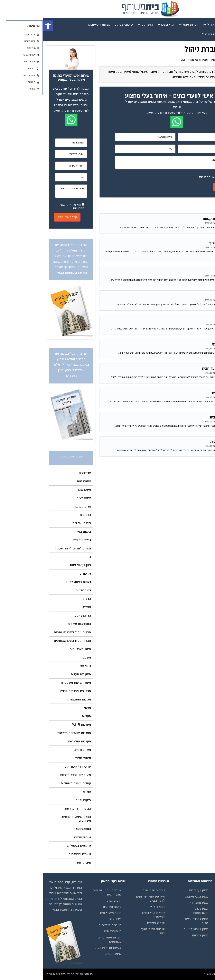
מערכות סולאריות (67, 925)
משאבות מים (70, 931)
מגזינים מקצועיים (198, 907)
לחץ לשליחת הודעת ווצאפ (121, 113)
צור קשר (203, 948)
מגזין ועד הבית (156, 890)
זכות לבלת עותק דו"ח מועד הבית (183, 369)
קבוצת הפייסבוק (198, 923)
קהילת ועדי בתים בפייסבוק (111, 915)
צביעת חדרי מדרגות (66, 948)
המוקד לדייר (114, 907)
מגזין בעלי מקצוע (154, 897)
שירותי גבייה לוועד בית (110, 931)
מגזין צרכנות (157, 935)
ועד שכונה (200, 296)
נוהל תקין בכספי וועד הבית (188, 442)
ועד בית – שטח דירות (192, 271)
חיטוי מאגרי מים (68, 913)
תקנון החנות (201, 935)
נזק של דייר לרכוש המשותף (187, 243)
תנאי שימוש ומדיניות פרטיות (195, 892)
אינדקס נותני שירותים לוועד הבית (195, 915)
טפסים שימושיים (111, 890)
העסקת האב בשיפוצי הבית (187, 417)
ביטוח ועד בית (69, 907)
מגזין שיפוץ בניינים (153, 929)
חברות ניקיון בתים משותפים (67, 939)
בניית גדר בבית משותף (191, 320)
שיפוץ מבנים (70, 954)
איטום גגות (72, 901)
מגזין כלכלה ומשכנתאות (158, 911)
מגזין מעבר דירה (155, 903)
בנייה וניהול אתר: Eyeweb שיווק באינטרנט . (185, 974)
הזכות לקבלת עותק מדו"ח (188, 393)
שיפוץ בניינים (113, 923)
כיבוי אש (73, 919)
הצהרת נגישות (199, 942)
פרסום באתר (200, 929)
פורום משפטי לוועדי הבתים (183, 60)
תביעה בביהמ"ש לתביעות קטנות (184, 219)
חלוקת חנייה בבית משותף (188, 344)
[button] (5, 26)
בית (207, 901)
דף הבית (206, 60)
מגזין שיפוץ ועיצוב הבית (154, 921)
